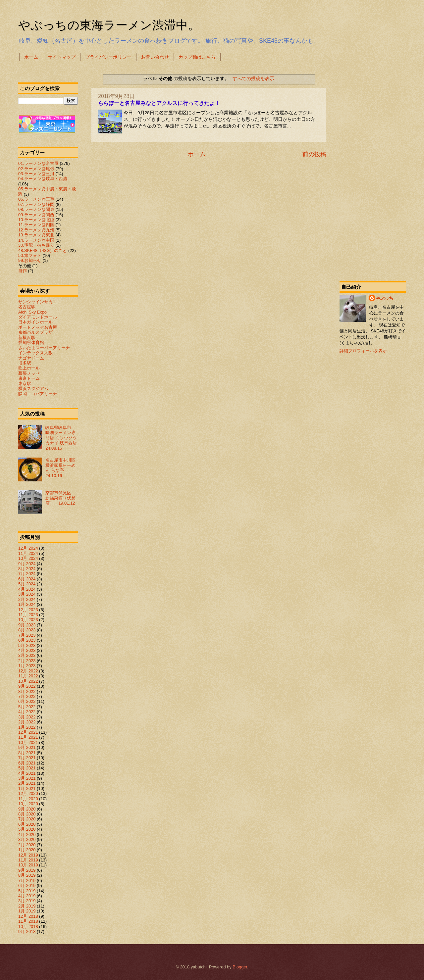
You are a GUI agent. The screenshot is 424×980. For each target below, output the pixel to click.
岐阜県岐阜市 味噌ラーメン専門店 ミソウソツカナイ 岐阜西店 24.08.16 (63, 438)
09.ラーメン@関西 (36, 215)
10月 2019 (28, 865)
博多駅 (25, 363)
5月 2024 (27, 584)
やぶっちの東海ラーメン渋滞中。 (109, 25)
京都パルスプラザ (35, 332)
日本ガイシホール (35, 322)
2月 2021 (27, 783)
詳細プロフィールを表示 (363, 351)
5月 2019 (27, 891)
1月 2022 (27, 727)
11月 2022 (28, 676)
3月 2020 (27, 839)
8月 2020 (27, 814)
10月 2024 (28, 558)
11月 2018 (28, 921)
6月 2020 (27, 824)
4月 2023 (27, 650)
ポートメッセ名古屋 (38, 327)
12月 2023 (28, 610)
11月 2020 (28, 799)
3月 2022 (27, 717)
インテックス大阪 (35, 353)
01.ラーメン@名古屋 (38, 163)
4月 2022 (27, 712)
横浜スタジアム (33, 389)
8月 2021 (27, 753)
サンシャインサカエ (38, 302)
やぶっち (385, 298)
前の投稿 (314, 154)
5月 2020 (27, 829)
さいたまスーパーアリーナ (44, 348)
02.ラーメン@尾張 (36, 169)
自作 (23, 271)
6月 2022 (27, 701)
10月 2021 (28, 742)
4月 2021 (27, 773)
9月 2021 (27, 747)
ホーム (31, 57)
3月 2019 (27, 901)
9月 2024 (27, 564)
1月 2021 (27, 788)
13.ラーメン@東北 (36, 235)
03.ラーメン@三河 (36, 174)
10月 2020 (28, 804)
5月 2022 (27, 707)
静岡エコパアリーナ (38, 394)
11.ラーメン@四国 (36, 225)
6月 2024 (27, 579)
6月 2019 (27, 885)
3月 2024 (27, 594)
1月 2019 (27, 911)
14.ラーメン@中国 (36, 240)
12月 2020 (28, 793)
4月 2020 (27, 834)
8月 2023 (27, 630)
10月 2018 (28, 927)
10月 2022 (28, 681)
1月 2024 (27, 604)
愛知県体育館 (31, 343)
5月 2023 (27, 645)
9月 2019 (27, 870)
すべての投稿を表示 (253, 78)
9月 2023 (27, 625)
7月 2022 (27, 696)
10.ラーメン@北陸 (36, 220)
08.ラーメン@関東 (36, 209)
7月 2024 (27, 574)
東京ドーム (29, 378)
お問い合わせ (155, 57)
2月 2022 (27, 722)
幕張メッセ (29, 373)
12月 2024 (28, 548)
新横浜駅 (27, 338)
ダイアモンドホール (38, 317)
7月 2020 (27, 819)
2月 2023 (27, 661)
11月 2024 (28, 553)
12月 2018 (28, 916)
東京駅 (25, 384)
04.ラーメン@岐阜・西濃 (43, 179)
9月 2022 (27, 686)
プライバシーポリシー (108, 57)
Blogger (240, 967)
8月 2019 (27, 875)
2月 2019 (27, 906)
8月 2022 (27, 691)
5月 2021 (27, 768)
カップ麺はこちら (197, 57)
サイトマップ (62, 57)
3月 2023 (27, 655)
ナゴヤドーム (31, 358)
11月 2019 (28, 860)
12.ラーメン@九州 (36, 230)
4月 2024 (27, 589)
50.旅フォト (30, 255)
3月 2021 (27, 778)
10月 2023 (28, 620)
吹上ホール (29, 368)
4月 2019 (27, 896)
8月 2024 (27, 569)
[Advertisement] (373, 170)
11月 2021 (28, 737)
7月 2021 (27, 758)
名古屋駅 (27, 307)
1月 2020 (27, 850)
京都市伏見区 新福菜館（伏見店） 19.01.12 (60, 498)
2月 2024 (27, 599)
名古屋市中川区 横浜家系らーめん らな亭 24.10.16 (63, 468)
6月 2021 (27, 763)
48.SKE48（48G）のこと (43, 250)
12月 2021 (28, 732)
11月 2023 (28, 615)
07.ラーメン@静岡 (36, 204)
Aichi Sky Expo (32, 312)
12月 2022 (28, 671)
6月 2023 (27, 640)
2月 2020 (27, 845)
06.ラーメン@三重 (36, 199)
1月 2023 (27, 666)
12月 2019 (28, 855)
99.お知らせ (30, 260)
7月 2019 (27, 881)
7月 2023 (27, 635)
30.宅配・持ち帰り (36, 245)
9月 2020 (27, 809)
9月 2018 (27, 931)
